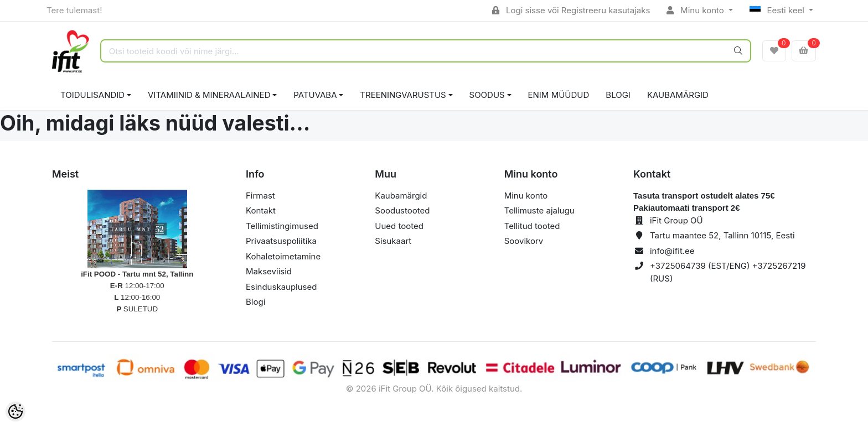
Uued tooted (399, 226)
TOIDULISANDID (92, 95)
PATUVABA (315, 95)
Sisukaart (393, 241)
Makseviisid (269, 271)
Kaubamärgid (678, 95)
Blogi (255, 302)
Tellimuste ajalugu (539, 210)
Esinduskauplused (281, 287)
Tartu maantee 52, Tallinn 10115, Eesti (722, 235)
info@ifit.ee (672, 251)
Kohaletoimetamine (283, 256)
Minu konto (696, 10)
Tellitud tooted (532, 226)
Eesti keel (778, 10)
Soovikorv (524, 241)
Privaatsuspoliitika (281, 241)
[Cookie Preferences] (15, 412)
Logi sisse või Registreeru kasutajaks (571, 10)
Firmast (260, 196)
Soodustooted (402, 210)
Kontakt (261, 210)
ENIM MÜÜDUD (559, 95)
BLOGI (618, 95)
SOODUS (487, 95)
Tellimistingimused (282, 226)
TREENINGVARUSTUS (403, 95)
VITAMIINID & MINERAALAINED (209, 95)
